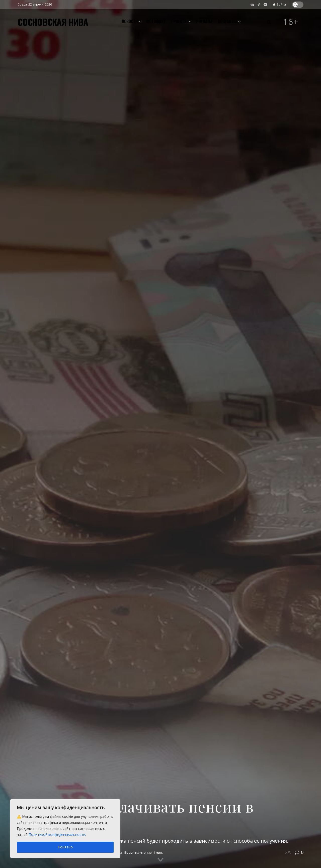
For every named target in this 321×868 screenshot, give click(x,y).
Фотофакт (156, 21)
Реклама (204, 21)
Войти (280, 4)
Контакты (227, 21)
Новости (130, 21)
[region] (65, 829)
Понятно (65, 847)
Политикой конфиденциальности (57, 834)
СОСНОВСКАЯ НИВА (53, 22)
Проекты (179, 21)
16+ (291, 22)
